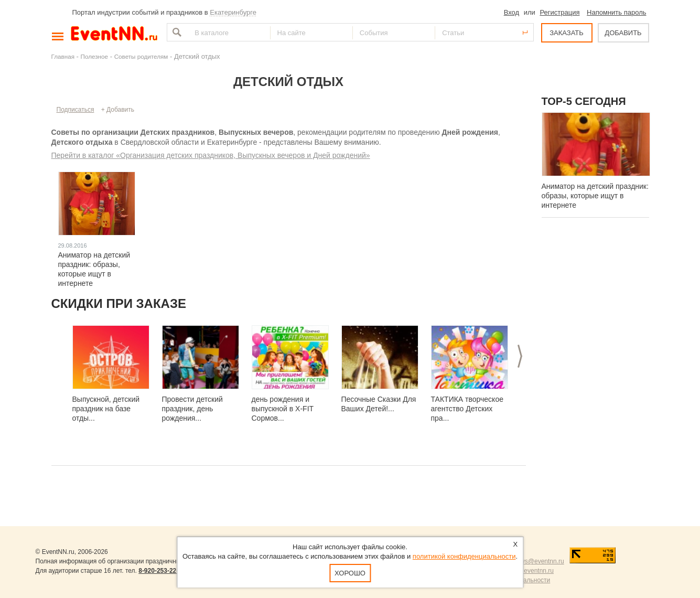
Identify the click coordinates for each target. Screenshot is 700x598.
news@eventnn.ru (539, 561)
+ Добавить (118, 110)
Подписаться (76, 110)
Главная (63, 56)
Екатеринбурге (233, 12)
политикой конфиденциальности (464, 556)
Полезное (95, 56)
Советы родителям (141, 56)
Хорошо (350, 573)
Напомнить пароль (616, 12)
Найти (176, 32)
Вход (511, 12)
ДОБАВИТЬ (623, 33)
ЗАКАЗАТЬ (567, 33)
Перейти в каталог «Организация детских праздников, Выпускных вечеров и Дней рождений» (211, 155)
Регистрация (559, 12)
